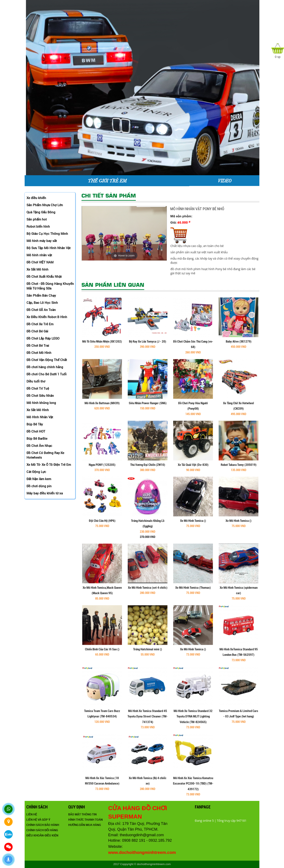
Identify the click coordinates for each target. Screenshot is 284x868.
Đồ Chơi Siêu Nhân (40, 396)
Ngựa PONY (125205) (102, 452)
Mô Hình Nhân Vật (40, 417)
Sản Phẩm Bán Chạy (41, 295)
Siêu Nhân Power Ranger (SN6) (148, 391)
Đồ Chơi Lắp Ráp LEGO (43, 338)
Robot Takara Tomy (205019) (239, 452)
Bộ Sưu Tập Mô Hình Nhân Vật (49, 248)
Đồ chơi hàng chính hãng (45, 367)
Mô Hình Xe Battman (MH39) (102, 391)
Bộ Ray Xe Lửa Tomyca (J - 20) (148, 329)
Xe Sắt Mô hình (37, 269)
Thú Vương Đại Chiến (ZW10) (148, 452)
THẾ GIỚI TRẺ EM (107, 181)
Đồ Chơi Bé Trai (38, 345)
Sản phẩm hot (37, 219)
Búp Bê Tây (35, 424)
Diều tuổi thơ (36, 381)
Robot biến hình (38, 226)
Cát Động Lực (36, 472)
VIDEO (224, 181)
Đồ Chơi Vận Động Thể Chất (47, 360)
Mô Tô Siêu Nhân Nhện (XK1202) (102, 329)
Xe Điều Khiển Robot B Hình (47, 317)
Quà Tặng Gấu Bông (41, 212)
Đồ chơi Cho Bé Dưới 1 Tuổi (47, 374)
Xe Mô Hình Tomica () (193, 508)
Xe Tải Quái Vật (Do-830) (193, 452)
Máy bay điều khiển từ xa (45, 493)
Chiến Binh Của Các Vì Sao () (102, 637)
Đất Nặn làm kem (39, 479)
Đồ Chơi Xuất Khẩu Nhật (44, 276)
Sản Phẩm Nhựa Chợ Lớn (45, 205)
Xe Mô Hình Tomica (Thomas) (193, 575)
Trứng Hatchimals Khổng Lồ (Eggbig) (148, 513)
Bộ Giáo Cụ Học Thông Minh (47, 234)
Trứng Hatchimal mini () (147, 637)
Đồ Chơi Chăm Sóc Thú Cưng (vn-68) (193, 332)
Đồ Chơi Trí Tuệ (38, 388)
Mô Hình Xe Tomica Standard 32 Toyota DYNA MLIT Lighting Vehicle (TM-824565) (193, 704)
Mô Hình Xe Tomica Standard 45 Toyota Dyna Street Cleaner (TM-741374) (148, 704)
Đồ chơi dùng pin (39, 486)
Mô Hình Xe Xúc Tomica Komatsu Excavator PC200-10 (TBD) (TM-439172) (193, 771)
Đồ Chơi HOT (36, 431)
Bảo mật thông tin (122, 814)
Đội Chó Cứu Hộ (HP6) (102, 508)
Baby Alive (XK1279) (239, 329)
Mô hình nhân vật (39, 255)
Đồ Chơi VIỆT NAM (40, 262)
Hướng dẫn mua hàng (124, 825)
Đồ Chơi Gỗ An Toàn (41, 310)
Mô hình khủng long (41, 403)
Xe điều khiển (36, 198)
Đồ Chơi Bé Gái (37, 331)
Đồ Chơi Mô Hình (39, 353)
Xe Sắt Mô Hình (38, 410)
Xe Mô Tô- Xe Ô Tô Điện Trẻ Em (49, 465)
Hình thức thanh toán (125, 820)
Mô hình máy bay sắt (42, 241)
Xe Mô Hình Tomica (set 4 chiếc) (147, 575)
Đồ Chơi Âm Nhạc (39, 446)
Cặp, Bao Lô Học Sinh (42, 303)
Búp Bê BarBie (37, 438)
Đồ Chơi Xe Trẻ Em (40, 324)
